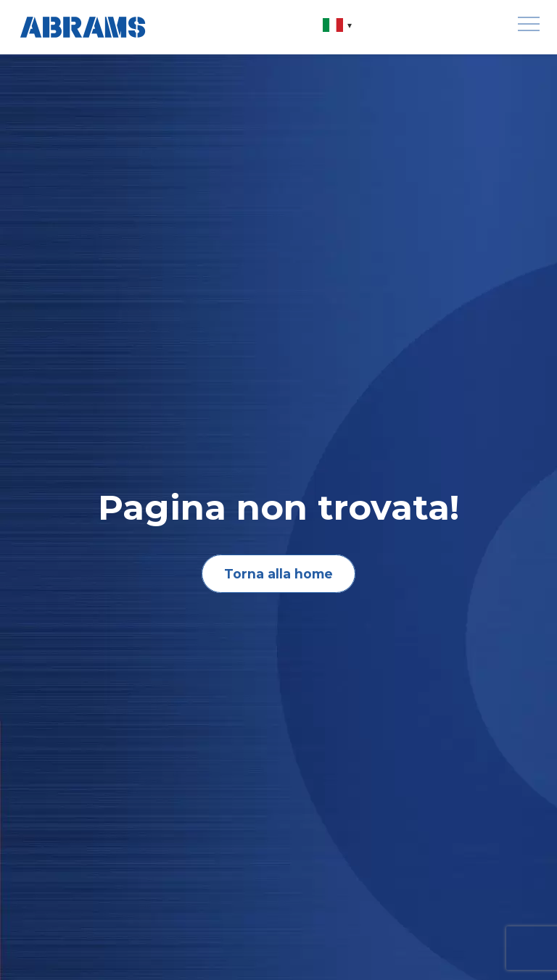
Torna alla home (278, 574)
